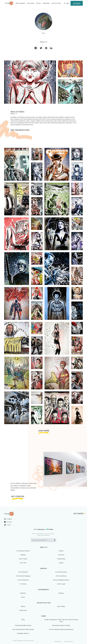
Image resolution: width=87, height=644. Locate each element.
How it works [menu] (31, 3)
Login (67, 3)
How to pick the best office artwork (23, 629)
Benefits (23, 555)
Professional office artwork (23, 625)
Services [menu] (39, 3)
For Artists (23, 584)
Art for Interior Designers (23, 576)
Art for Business (23, 572)
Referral (61, 593)
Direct (23, 597)
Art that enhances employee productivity (61, 629)
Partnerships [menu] (46, 3)
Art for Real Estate (61, 572)
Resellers (23, 593)
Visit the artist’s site (20, 130)
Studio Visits (23, 610)
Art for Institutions (23, 580)
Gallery (23, 606)
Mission (61, 551)
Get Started (77, 3)
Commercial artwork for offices (61, 625)
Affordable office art (23, 633)
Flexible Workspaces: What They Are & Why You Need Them (61, 621)
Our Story (61, 555)
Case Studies (61, 606)
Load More (44, 431)
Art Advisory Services (23, 551)
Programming (61, 559)
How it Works (23, 559)
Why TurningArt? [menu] (21, 3)
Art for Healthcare (61, 576)
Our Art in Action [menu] (56, 3)
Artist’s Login (61, 584)
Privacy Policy (58, 642)
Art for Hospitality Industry (61, 580)
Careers (61, 563)
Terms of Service (68, 642)
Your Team (23, 563)
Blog (23, 620)
